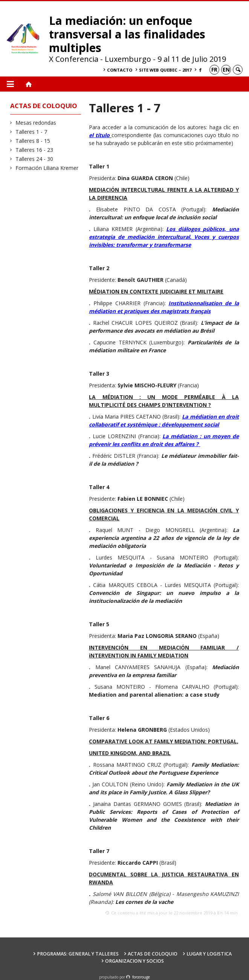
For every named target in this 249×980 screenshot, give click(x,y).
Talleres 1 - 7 (31, 132)
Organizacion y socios (134, 961)
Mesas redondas (36, 123)
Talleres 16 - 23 (34, 150)
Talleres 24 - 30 (34, 159)
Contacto (120, 70)
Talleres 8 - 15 (33, 141)
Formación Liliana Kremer (47, 168)
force (141, 977)
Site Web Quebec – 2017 (165, 70)
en (226, 70)
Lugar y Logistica (209, 954)
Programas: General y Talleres (78, 954)
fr (214, 70)
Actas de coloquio (153, 954)
